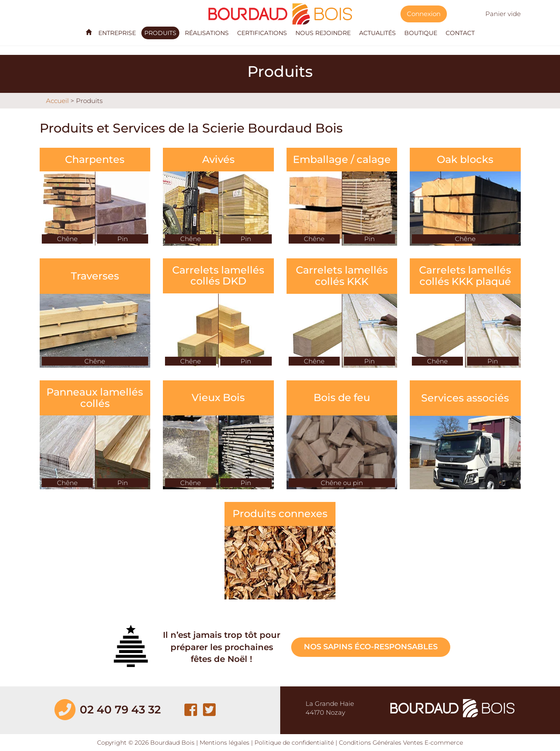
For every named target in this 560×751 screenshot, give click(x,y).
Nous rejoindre (323, 33)
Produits (160, 33)
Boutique (421, 33)
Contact (460, 33)
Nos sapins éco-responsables (371, 647)
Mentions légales (225, 743)
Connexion (424, 14)
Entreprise (117, 33)
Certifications (262, 33)
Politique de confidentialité (294, 743)
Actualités (377, 33)
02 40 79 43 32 (120, 710)
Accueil (57, 101)
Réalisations (207, 33)
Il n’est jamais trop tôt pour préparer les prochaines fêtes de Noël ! (222, 647)
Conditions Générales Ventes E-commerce (401, 743)
